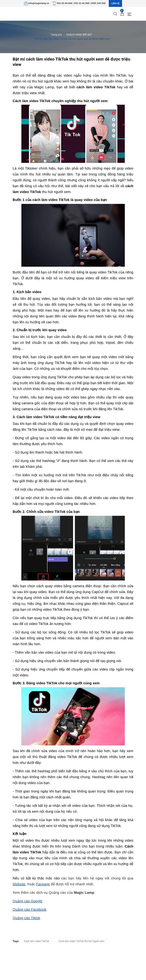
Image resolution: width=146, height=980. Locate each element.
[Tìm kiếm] (115, 14)
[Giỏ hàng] (122, 14)
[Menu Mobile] (130, 14)
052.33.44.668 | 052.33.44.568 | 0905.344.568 (81, 3)
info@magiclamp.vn (39, 3)
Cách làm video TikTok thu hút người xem (82, 941)
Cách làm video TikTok (37, 941)
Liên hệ (115, 3)
